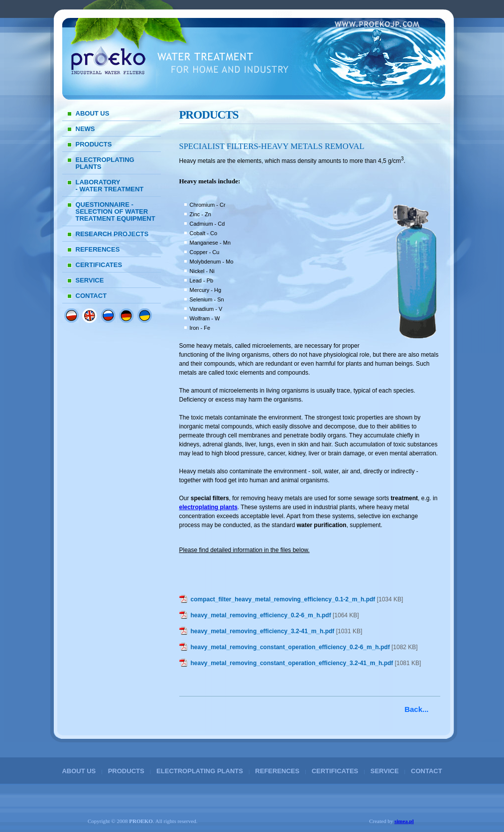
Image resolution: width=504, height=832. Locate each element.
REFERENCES (98, 249)
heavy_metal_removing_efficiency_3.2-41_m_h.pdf (263, 631)
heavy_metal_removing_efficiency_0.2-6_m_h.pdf (261, 615)
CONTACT (91, 296)
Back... (416, 709)
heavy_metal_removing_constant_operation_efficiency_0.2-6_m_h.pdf (290, 647)
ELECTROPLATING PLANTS (105, 163)
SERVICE (90, 280)
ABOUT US (93, 113)
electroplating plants (208, 507)
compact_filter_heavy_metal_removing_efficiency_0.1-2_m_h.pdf (283, 599)
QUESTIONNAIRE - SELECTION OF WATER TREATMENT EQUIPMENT (116, 211)
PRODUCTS (94, 144)
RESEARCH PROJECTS (112, 234)
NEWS (85, 129)
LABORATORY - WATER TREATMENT (110, 186)
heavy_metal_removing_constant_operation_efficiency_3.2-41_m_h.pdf (292, 663)
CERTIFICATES (99, 265)
